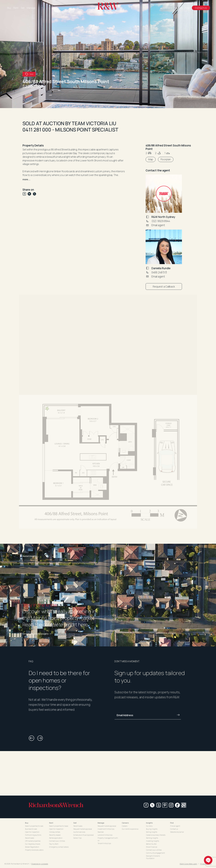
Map (151, 159)
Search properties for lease (59, 826)
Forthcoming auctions (33, 835)
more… (27, 179)
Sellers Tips (77, 838)
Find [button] (172, 823)
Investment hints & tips (106, 829)
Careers (168, 8)
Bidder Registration (32, 847)
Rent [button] (51, 823)
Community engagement (155, 853)
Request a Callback (164, 286)
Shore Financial (152, 847)
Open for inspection (32, 832)
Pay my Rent (54, 844)
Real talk (101, 832)
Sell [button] (75, 823)
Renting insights (152, 838)
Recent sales (30, 838)
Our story (149, 826)
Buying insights (152, 829)
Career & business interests (156, 835)
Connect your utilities (154, 850)
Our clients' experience (130, 829)
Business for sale (31, 829)
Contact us (174, 829)
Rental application (56, 838)
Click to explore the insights (37, 634)
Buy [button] (27, 823)
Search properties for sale (34, 826)
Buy (9, 8)
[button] (180, 97)
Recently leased (55, 835)
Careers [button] (125, 823)
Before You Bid (151, 844)
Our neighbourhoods (33, 844)
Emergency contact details (59, 847)
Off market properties (33, 841)
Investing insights (153, 841)
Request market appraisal (83, 829)
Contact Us (201, 8)
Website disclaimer (177, 832)
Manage (31, 8)
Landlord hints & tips (105, 835)
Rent (16, 8)
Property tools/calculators (34, 850)
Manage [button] (101, 823)
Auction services (79, 832)
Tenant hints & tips (104, 843)
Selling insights (152, 832)
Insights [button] (149, 823)
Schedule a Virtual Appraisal (83, 835)
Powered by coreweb (40, 864)
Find (187, 8)
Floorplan (166, 159)
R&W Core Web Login (188, 864)
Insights (179, 8)
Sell (23, 8)
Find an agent (175, 826)
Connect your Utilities (57, 841)
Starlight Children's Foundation (153, 857)
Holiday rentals (55, 832)
